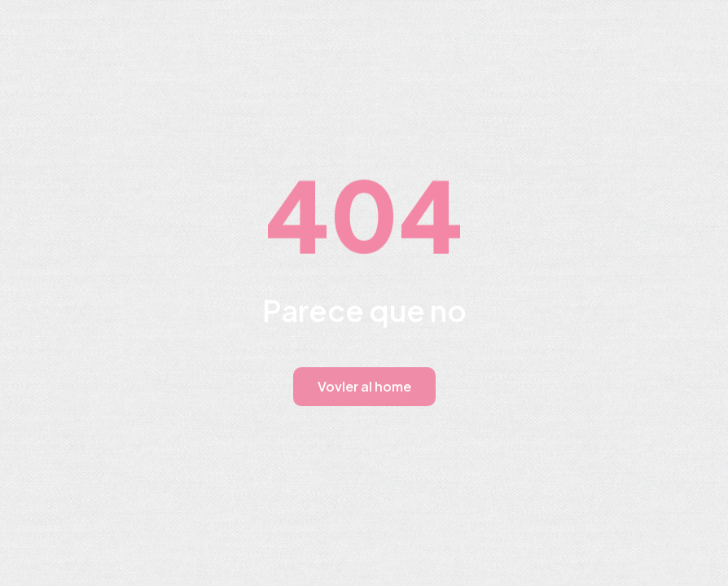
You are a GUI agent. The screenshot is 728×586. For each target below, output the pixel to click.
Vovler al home (364, 386)
